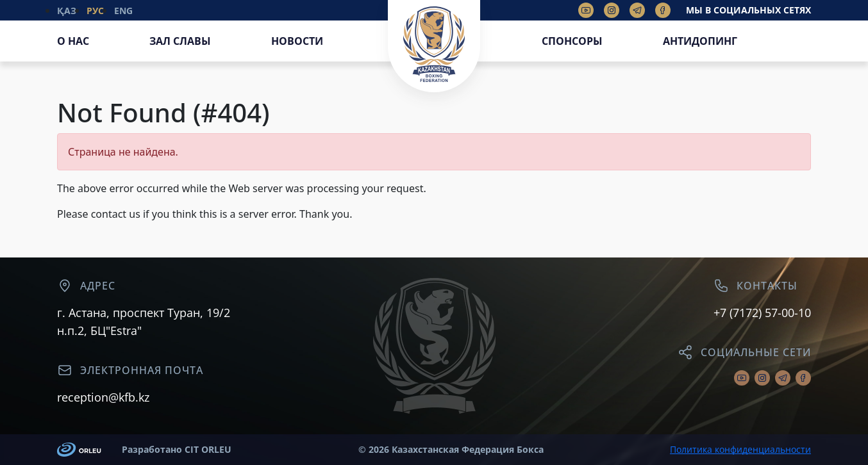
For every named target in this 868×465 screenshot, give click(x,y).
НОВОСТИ (297, 41)
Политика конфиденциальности (740, 450)
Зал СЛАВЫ (180, 41)
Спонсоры (572, 41)
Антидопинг (700, 41)
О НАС (73, 41)
